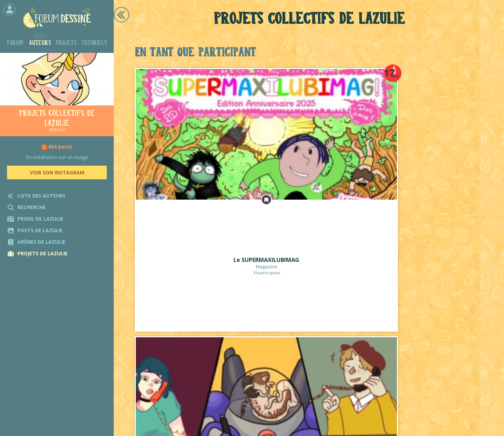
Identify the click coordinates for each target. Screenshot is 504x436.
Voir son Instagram (57, 172)
